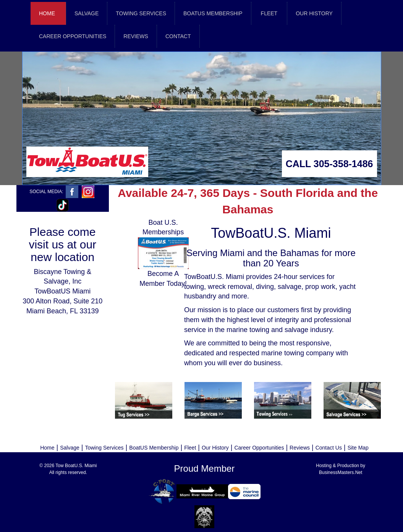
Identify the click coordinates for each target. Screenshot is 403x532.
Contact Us (329, 448)
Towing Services (104, 448)
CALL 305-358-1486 (329, 164)
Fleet (190, 448)
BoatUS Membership (154, 448)
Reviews (300, 448)
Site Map (358, 448)
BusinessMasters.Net (341, 472)
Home (47, 13)
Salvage (70, 448)
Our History (215, 448)
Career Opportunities (259, 448)
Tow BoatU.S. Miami (76, 466)
